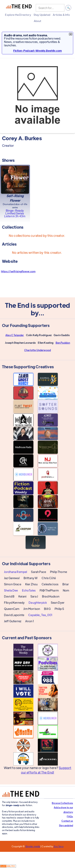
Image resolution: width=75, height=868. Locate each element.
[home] (19, 8)
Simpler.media (33, 846)
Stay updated (66, 825)
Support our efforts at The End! (46, 773)
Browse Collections (62, 803)
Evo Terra (59, 846)
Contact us (67, 821)
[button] (18, 15)
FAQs (70, 816)
